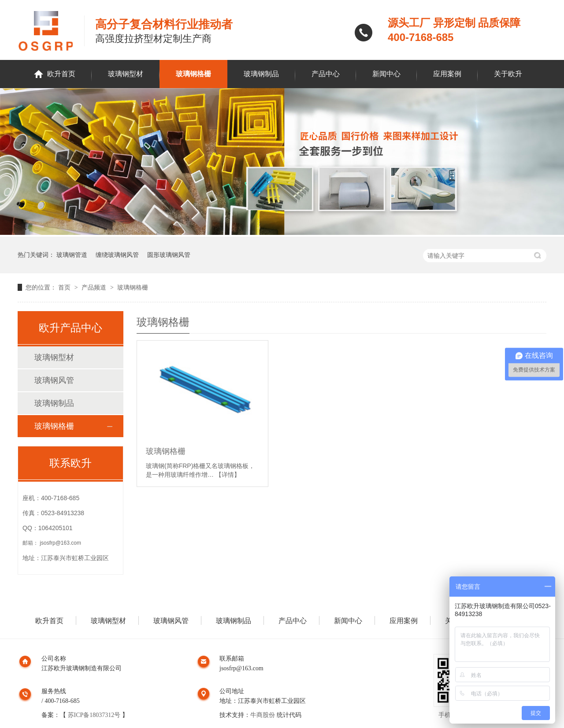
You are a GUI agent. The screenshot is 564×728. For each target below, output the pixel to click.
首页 (65, 287)
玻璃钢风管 (54, 380)
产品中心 (326, 74)
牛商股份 (263, 715)
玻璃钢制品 (261, 74)
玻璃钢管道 (72, 255)
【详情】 (228, 475)
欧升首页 (61, 74)
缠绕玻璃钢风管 (117, 255)
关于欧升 (508, 74)
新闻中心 (386, 74)
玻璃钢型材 (126, 74)
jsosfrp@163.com (60, 543)
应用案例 (447, 74)
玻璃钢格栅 (193, 74)
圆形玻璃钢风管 (169, 255)
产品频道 (95, 287)
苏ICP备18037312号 (94, 715)
